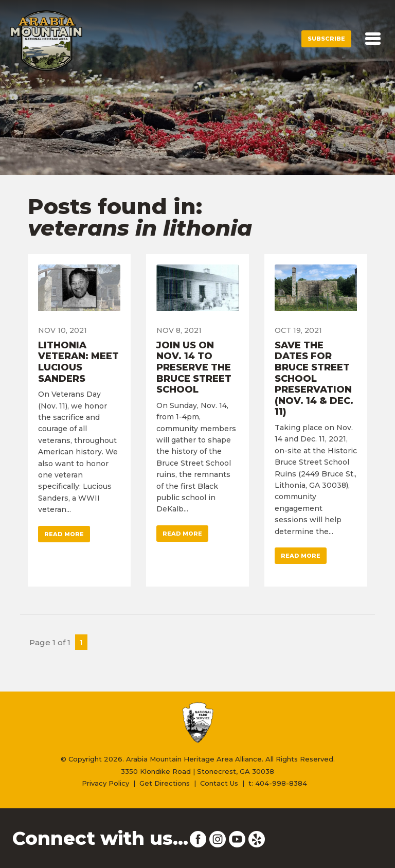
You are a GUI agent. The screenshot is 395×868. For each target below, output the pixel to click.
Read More (64, 534)
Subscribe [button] (326, 39)
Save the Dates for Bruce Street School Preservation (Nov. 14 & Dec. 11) (314, 379)
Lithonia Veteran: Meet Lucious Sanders (78, 362)
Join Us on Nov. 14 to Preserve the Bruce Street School (194, 367)
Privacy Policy (105, 783)
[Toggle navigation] (373, 39)
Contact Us (219, 783)
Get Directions (165, 783)
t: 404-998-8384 (278, 783)
